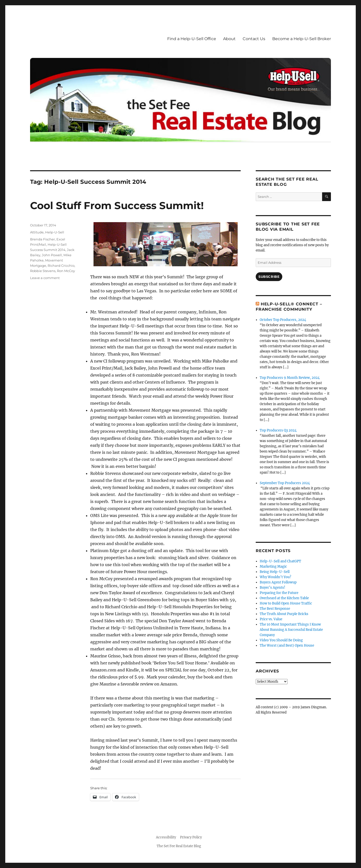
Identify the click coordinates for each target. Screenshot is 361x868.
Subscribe (269, 277)
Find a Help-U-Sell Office (192, 39)
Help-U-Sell (55, 232)
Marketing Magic (273, 567)
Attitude (37, 232)
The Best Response (275, 609)
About (229, 39)
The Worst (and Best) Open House (287, 645)
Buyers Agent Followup (278, 582)
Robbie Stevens (43, 271)
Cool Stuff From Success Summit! (117, 205)
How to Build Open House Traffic (286, 603)
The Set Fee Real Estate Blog (179, 846)
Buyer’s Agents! (273, 588)
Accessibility (166, 837)
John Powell (52, 255)
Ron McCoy (66, 271)
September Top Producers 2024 (285, 483)
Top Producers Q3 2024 (278, 430)
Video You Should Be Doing (281, 640)
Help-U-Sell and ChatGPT (280, 561)
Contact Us (254, 39)
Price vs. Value (271, 619)
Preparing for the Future (279, 593)
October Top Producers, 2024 (283, 320)
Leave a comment (45, 278)
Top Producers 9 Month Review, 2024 (290, 378)
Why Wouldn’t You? (275, 577)
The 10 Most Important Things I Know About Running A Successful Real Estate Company (291, 630)
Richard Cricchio (61, 266)
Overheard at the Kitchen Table (284, 598)
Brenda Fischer (42, 239)
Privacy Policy (191, 837)
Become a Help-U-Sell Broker (302, 39)
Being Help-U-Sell (275, 572)
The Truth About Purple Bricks (284, 614)
